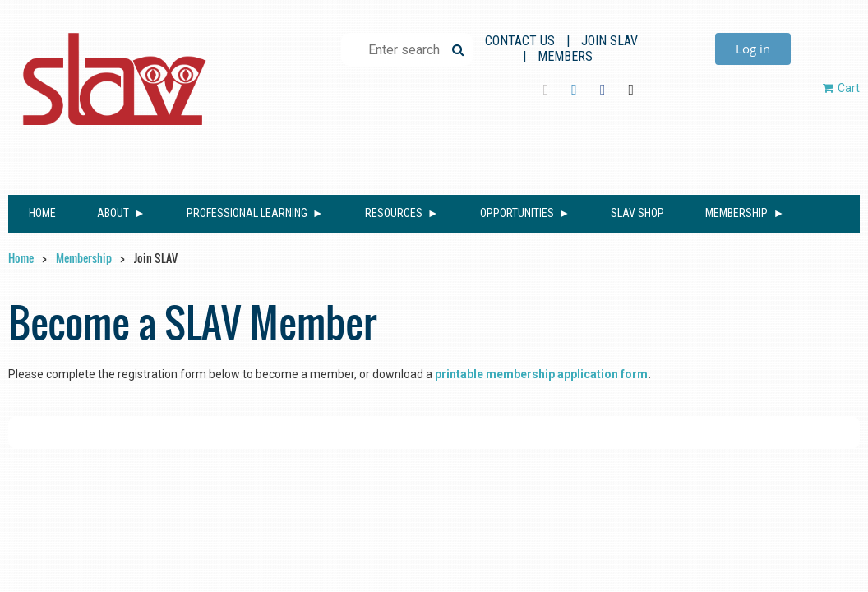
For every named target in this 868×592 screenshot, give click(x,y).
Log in (753, 49)
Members (565, 56)
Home (21, 258)
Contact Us (520, 41)
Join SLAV (609, 41)
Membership (84, 258)
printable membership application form (541, 374)
